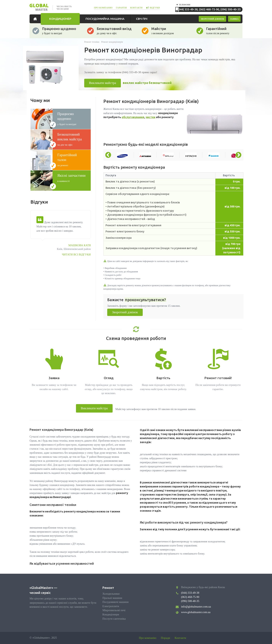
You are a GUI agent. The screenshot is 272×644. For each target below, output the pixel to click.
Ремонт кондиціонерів (112, 42)
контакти (136, 8)
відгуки (155, 8)
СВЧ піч (142, 19)
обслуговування (133, 117)
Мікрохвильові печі (114, 610)
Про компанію (148, 638)
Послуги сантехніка (114, 619)
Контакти (180, 638)
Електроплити (111, 606)
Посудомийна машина (105, 19)
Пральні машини (112, 598)
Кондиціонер (60, 19)
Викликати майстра (103, 83)
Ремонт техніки (92, 42)
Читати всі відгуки (76, 254)
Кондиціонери (111, 614)
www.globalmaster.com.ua (196, 612)
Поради (166, 638)
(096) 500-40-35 (230, 9)
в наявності (72, 178)
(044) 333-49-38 (188, 9)
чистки (150, 117)
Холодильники (111, 594)
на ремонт (72, 160)
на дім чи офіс (72, 139)
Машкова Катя (80, 245)
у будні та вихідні (72, 119)
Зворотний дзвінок (125, 312)
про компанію (103, 8)
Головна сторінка (36, 19)
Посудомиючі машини (115, 602)
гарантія (121, 8)
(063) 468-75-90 (209, 9)
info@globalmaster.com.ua (196, 607)
